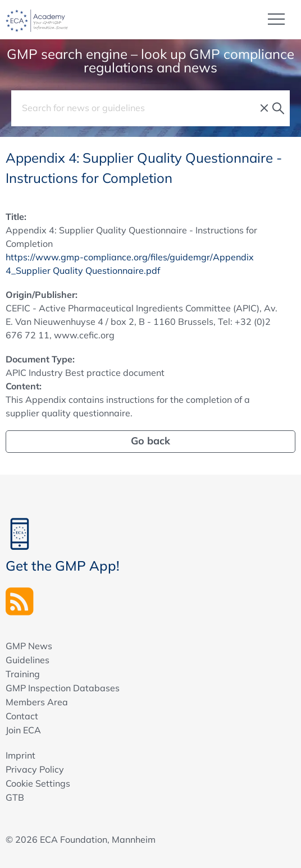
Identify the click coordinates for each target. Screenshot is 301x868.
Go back (150, 441)
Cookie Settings (38, 783)
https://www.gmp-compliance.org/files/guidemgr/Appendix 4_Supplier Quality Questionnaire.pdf (130, 264)
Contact (22, 716)
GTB (15, 797)
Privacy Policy (35, 769)
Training (23, 674)
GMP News (29, 646)
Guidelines (28, 660)
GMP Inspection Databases (63, 688)
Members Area (37, 702)
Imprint (20, 755)
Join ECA (23, 730)
